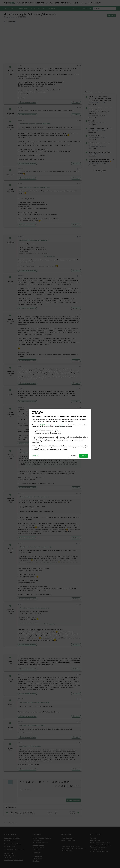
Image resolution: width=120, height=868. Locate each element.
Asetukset (73, 456)
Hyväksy (84, 456)
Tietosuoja (35, 456)
